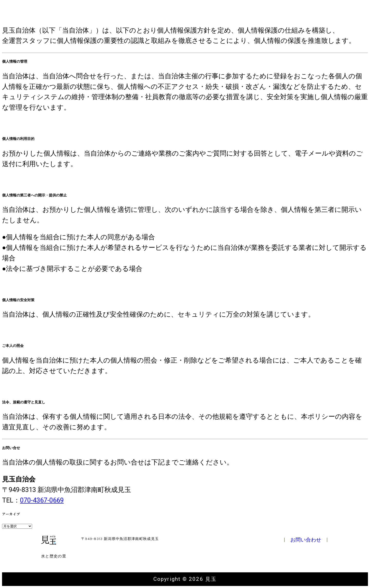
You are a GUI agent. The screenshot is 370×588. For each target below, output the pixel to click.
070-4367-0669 (42, 500)
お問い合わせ (306, 540)
